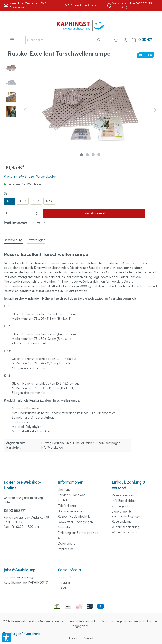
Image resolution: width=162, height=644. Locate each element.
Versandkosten (79, 622)
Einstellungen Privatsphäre (21, 634)
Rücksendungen (123, 522)
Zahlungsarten (122, 506)
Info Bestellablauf (124, 501)
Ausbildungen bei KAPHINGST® (26, 583)
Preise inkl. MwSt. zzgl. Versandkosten (30, 177)
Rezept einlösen (123, 496)
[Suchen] (98, 40)
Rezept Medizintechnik (74, 517)
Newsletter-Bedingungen (75, 522)
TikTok (62, 588)
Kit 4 (49, 201)
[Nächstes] (155, 110)
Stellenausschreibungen (20, 577)
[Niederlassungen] (116, 40)
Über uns (64, 490)
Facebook (65, 577)
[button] (6, 638)
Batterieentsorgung (72, 511)
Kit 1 (10, 201)
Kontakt (63, 501)
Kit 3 (36, 201)
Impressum (65, 549)
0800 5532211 (15, 511)
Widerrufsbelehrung (126, 527)
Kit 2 (23, 201)
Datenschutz (67, 544)
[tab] (13, 240)
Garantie (64, 528)
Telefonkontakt (68, 506)
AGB (61, 538)
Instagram (65, 583)
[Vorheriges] (25, 110)
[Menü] (12, 40)
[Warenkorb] (142, 40)
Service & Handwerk (72, 495)
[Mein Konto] (125, 40)
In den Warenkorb (94, 214)
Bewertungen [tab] (36, 240)
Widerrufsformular (125, 533)
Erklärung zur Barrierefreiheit (78, 533)
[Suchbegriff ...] (60, 40)
